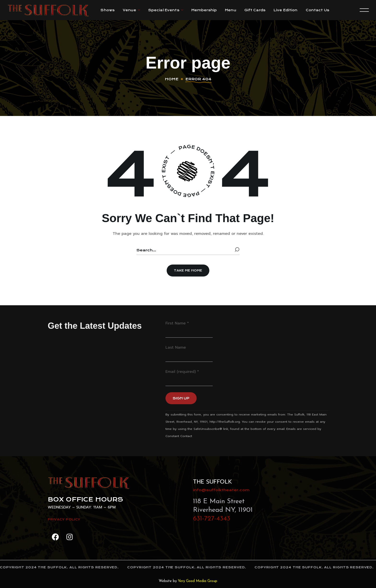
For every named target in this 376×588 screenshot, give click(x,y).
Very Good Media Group (198, 581)
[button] (188, 271)
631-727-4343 (212, 519)
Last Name (176, 347)
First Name (177, 323)
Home (172, 79)
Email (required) (182, 372)
